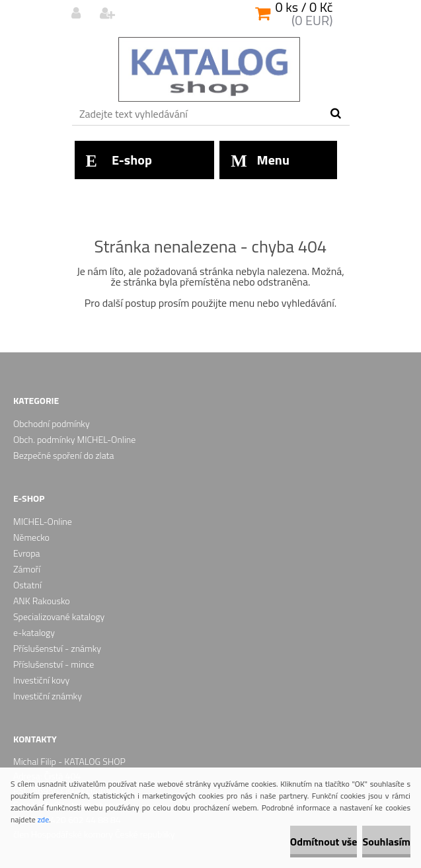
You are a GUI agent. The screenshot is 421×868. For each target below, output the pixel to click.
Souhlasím (386, 842)
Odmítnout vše (324, 842)
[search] (335, 114)
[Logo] (209, 69)
